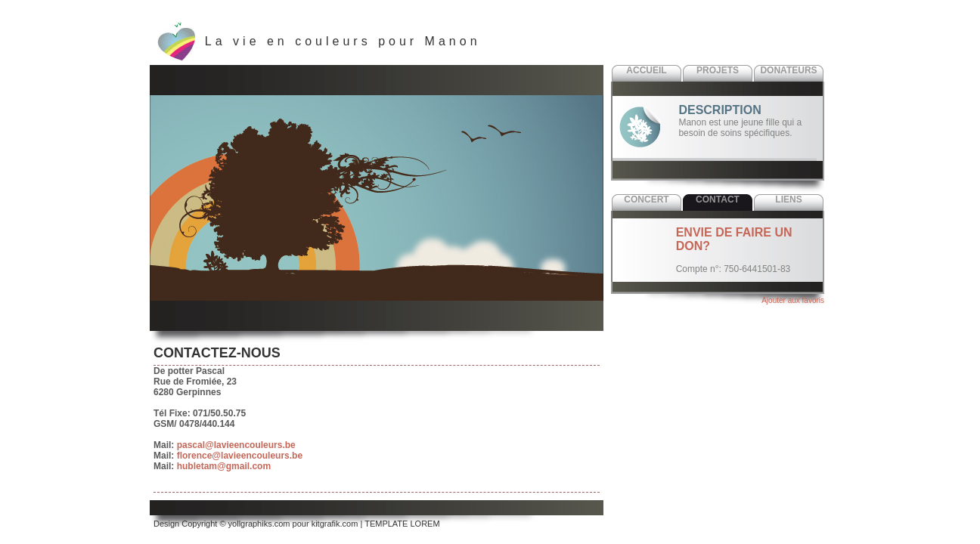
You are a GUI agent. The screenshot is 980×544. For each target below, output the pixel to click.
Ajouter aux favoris (793, 300)
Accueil (646, 70)
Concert (646, 199)
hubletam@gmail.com (224, 466)
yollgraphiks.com (259, 524)
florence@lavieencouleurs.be (240, 456)
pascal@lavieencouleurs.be (236, 445)
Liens (788, 199)
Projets (718, 70)
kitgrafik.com (335, 524)
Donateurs (788, 70)
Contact (718, 199)
